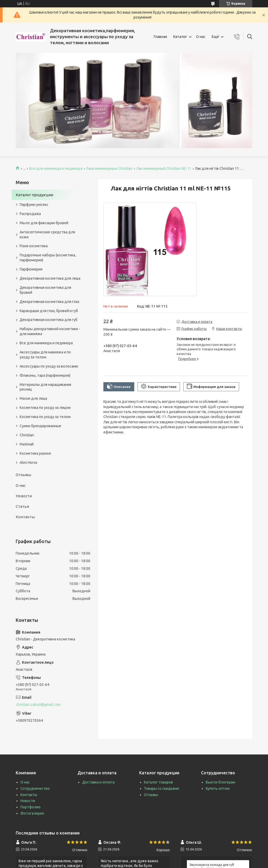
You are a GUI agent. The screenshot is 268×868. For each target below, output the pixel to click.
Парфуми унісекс (34, 205)
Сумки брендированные (40, 426)
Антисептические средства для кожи (47, 235)
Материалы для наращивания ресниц (45, 387)
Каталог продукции (34, 195)
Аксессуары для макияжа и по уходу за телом (45, 355)
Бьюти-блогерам (220, 782)
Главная (160, 37)
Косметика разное (35, 453)
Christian (27, 435)
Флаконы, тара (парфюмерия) (45, 375)
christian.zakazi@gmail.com (38, 704)
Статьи (22, 506)
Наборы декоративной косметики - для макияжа (50, 331)
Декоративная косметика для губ (49, 320)
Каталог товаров (158, 782)
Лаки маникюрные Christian (109, 168)
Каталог (180, 37)
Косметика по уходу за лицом (45, 408)
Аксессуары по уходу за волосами (49, 366)
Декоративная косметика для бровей (45, 290)
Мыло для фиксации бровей (44, 223)
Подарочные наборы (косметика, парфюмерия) (48, 258)
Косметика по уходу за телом (45, 417)
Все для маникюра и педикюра (56, 168)
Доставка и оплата (98, 782)
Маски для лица (33, 398)
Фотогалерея (32, 813)
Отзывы (23, 475)
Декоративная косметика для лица (50, 278)
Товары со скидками (161, 788)
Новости (24, 496)
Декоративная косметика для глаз (49, 302)
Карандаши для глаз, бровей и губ (49, 311)
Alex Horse (29, 463)
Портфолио (30, 807)
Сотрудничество (35, 788)
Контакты (25, 517)
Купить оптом (218, 788)
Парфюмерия (31, 269)
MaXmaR (27, 444)
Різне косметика (34, 246)
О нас (201, 37)
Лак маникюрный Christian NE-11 (164, 168)
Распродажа (30, 214)
